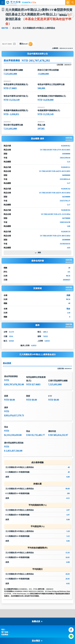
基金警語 (37, 641)
